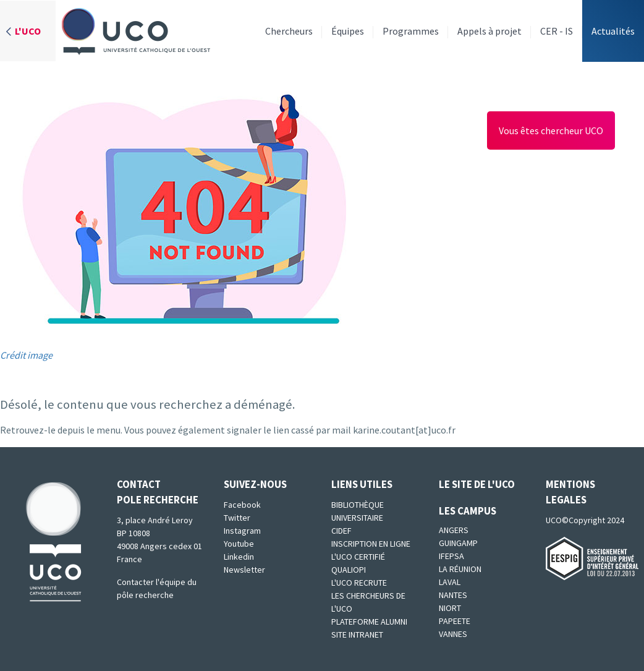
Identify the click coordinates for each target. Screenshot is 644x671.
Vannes (453, 634)
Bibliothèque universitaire (358, 511)
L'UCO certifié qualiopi (358, 563)
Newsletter (244, 570)
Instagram (242, 531)
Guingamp (458, 543)
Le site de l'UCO (477, 484)
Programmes (411, 31)
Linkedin (239, 557)
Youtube (239, 544)
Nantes (453, 595)
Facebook (242, 505)
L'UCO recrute (359, 583)
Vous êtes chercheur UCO (551, 130)
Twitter (237, 518)
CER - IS (557, 31)
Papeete (455, 621)
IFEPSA (451, 556)
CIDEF (341, 531)
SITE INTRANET (357, 635)
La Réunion (460, 569)
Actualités (613, 31)
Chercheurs (289, 31)
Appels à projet (489, 31)
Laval (450, 582)
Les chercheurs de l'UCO (368, 602)
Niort (450, 608)
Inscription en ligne (371, 544)
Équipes (348, 31)
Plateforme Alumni (369, 622)
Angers (454, 530)
